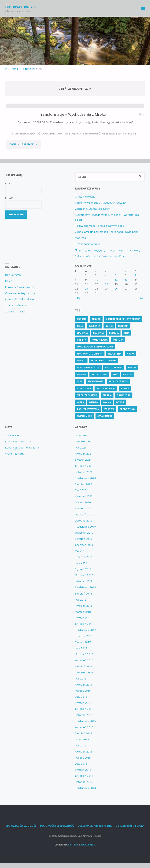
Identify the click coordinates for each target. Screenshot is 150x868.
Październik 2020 (85, 478)
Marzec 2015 (83, 758)
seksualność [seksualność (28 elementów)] (96, 381)
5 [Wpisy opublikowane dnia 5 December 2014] (116, 275)
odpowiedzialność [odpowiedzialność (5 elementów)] (88, 367)
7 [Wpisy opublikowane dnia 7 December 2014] (135, 275)
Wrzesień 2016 (84, 660)
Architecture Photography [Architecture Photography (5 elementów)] (123, 319)
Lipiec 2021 (82, 435)
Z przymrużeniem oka (19, 305)
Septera (73, 845)
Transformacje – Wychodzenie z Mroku (72, 114)
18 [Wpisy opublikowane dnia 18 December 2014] (106, 284)
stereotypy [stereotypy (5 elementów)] (84, 388)
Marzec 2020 (83, 502)
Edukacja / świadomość (85, 134)
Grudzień (29, 69)
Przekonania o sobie (88, 244)
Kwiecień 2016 (84, 685)
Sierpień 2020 (83, 484)
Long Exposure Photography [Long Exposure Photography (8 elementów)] (95, 347)
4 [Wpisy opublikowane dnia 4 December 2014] (106, 275)
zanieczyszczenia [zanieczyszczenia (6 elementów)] (88, 409)
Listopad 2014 (84, 782)
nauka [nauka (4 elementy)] (131, 354)
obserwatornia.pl (21, 7)
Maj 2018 (81, 600)
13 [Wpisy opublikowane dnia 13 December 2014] (126, 280)
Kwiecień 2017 (84, 636)
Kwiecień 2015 (84, 752)
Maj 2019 (81, 551)
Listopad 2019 (84, 521)
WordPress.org (14, 454)
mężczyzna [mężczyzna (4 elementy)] (115, 354)
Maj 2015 (81, 745)
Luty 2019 (81, 563)
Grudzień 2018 (84, 575)
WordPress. (88, 845)
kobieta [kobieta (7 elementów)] (82, 340)
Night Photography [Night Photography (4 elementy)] (104, 360)
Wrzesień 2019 (84, 533)
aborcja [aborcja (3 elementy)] (82, 319)
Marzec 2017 (83, 642)
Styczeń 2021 (83, 460)
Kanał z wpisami (18, 442)
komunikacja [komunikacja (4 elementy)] (100, 340)
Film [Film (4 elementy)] (127, 333)
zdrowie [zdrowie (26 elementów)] (109, 409)
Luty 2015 (81, 764)
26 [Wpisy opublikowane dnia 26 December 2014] (116, 289)
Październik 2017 (85, 630)
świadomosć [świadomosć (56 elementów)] (84, 416)
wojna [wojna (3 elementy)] (107, 402)
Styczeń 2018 (83, 618)
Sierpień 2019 (83, 539)
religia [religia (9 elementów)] (127, 374)
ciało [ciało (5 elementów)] (80, 326)
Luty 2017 (81, 648)
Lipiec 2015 (82, 739)
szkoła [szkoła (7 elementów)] (125, 388)
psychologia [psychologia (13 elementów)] (99, 374)
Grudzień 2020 (84, 466)
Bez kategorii (13, 275)
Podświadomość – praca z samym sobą (100, 226)
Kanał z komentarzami (22, 448)
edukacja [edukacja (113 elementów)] (82, 333)
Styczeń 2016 (83, 703)
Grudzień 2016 (84, 654)
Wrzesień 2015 (84, 727)
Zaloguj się (12, 435)
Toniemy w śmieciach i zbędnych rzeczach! (101, 203)
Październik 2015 (85, 721)
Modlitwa (80, 238)
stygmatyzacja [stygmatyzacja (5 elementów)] (106, 388)
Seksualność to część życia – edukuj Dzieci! (101, 256)
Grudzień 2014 (84, 776)
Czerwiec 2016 (84, 672)
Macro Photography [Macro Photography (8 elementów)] (90, 354)
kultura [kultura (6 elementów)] (118, 340)
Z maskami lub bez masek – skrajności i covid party (107, 232)
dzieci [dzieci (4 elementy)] (109, 326)
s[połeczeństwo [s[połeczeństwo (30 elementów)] (87, 395)
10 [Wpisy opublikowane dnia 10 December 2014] (96, 280)
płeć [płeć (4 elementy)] (115, 374)
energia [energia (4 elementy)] (114, 333)
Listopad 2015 (84, 715)
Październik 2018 (85, 587)
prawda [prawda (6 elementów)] (81, 374)
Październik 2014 (85, 788)
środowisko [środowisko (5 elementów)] (127, 409)
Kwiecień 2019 (84, 557)
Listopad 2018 (84, 581)
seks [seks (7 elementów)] (80, 381)
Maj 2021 (81, 448)
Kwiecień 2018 (84, 606)
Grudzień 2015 (84, 709)
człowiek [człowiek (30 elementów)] (94, 326)
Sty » (142, 298)
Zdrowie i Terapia (16, 311)
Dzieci (9, 281)
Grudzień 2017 (84, 624)
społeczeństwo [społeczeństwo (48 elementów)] (118, 381)
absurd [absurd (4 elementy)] (96, 319)
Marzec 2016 (83, 691)
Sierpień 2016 (83, 666)
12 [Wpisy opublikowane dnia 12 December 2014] (116, 280)
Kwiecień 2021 (84, 454)
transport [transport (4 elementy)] (124, 395)
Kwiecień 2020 (84, 496)
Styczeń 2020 (83, 508)
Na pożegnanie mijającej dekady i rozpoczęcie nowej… (109, 250)
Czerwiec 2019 (84, 545)
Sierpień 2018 (83, 594)
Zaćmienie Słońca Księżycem (93, 209)
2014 (15, 69)
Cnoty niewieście (85, 197)
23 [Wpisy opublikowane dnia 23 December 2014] (87, 289)
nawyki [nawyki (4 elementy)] (81, 360)
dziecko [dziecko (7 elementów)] (123, 326)
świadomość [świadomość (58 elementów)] (105, 416)
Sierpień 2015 (83, 733)
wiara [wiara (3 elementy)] (80, 402)
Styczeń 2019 (83, 569)
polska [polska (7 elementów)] (132, 367)
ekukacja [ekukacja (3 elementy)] (98, 333)
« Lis (78, 298)
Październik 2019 (85, 527)
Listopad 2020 (84, 472)
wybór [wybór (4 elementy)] (120, 402)
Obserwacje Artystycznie (119, 134)
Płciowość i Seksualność (20, 299)
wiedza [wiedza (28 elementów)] (93, 402)
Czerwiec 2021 (84, 441)
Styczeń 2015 (83, 770)
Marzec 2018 (83, 612)
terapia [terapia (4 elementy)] (107, 395)
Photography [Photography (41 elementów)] (114, 367)
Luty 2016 (81, 697)
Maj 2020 (81, 490)
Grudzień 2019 (84, 514)
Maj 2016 (81, 679)
